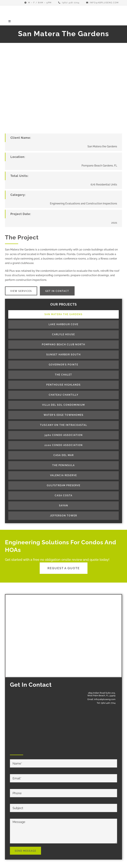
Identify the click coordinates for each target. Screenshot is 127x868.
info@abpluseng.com (105, 699)
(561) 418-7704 (108, 703)
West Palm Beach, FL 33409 (101, 696)
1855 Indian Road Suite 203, (102, 693)
